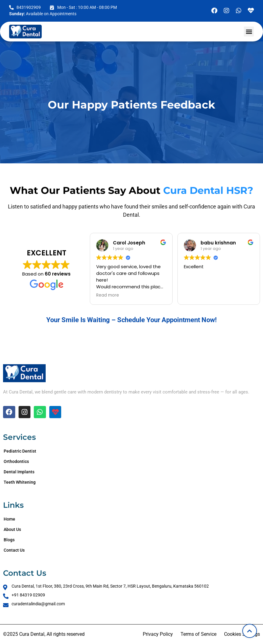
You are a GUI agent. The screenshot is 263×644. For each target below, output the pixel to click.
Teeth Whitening (20, 482)
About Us (12, 529)
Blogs (9, 540)
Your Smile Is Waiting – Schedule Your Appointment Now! (131, 320)
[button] (249, 32)
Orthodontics (16, 461)
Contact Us (14, 550)
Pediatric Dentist (20, 451)
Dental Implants (19, 472)
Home (9, 519)
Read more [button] (108, 295)
